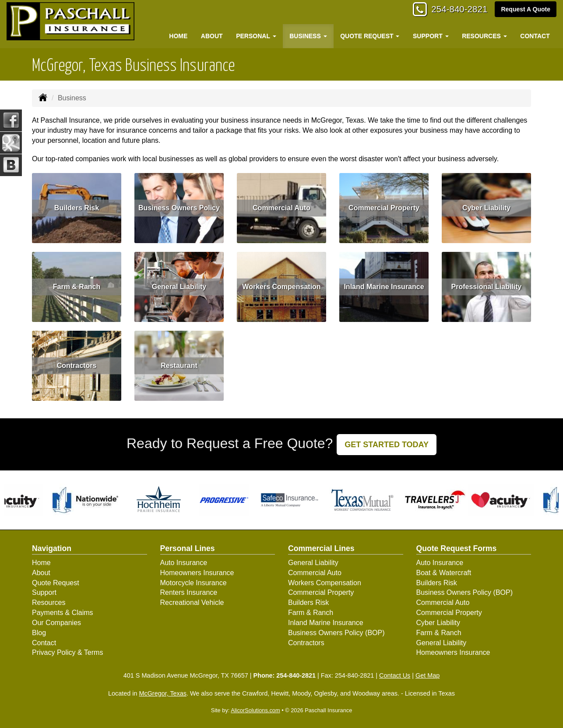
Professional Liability (487, 287)
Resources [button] (484, 36)
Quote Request (56, 583)
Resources (49, 603)
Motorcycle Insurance (194, 583)
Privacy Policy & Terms (67, 652)
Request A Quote (526, 10)
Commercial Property (384, 208)
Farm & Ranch (77, 287)
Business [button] (308, 36)
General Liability (179, 287)
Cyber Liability (486, 208)
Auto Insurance (184, 563)
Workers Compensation (281, 287)
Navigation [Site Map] (52, 548)
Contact (535, 36)
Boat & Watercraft (444, 573)
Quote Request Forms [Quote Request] (457, 548)
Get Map (428, 675)
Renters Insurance (189, 592)
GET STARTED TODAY (387, 445)
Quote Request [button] (370, 36)
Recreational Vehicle (192, 603)
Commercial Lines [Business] (321, 548)
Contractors (77, 366)
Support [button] (431, 36)
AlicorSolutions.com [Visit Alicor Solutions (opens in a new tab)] (255, 710)
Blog (39, 633)
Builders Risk (77, 208)
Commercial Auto (281, 208)
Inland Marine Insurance (384, 287)
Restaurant (179, 366)
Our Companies (56, 623)
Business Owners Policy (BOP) (336, 633)
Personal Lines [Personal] (188, 548)
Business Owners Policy (179, 208)
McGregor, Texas (163, 693)
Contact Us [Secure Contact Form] (395, 675)
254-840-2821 (456, 10)
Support (44, 592)
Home (178, 36)
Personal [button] (256, 36)
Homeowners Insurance (197, 573)
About (212, 36)
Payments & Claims (63, 613)
